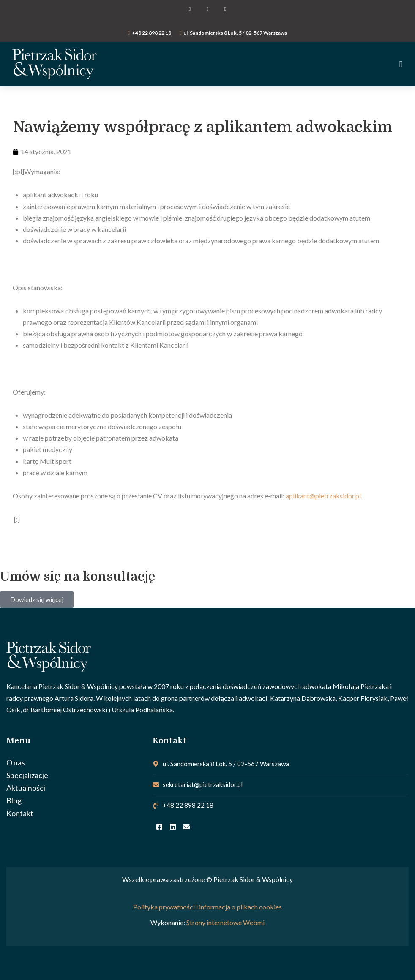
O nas (16, 762)
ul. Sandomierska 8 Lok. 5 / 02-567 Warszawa (235, 33)
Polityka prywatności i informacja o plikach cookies (207, 907)
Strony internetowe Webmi (225, 922)
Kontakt (20, 813)
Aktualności (26, 788)
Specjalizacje (27, 775)
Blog (14, 800)
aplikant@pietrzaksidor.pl (323, 496)
